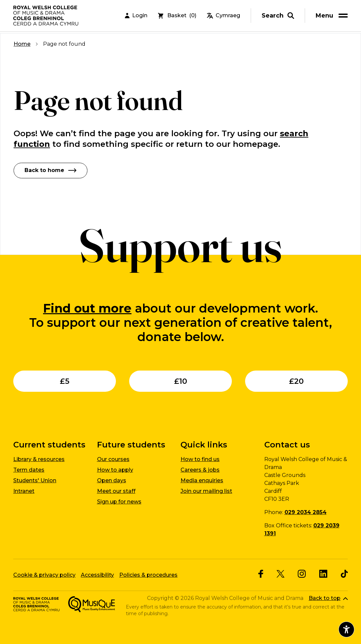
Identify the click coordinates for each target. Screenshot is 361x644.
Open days (112, 480)
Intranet (24, 491)
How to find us (200, 459)
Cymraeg (224, 16)
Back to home (51, 170)
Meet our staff (116, 491)
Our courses (113, 459)
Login (136, 16)
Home (22, 44)
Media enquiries (202, 480)
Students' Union (35, 480)
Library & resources (39, 459)
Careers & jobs (200, 470)
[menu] (333, 16)
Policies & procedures (148, 575)
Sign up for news (119, 502)
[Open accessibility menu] (346, 629)
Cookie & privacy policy (44, 575)
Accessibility (97, 575)
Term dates (29, 470)
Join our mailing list (206, 491)
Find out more (87, 308)
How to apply (115, 470)
